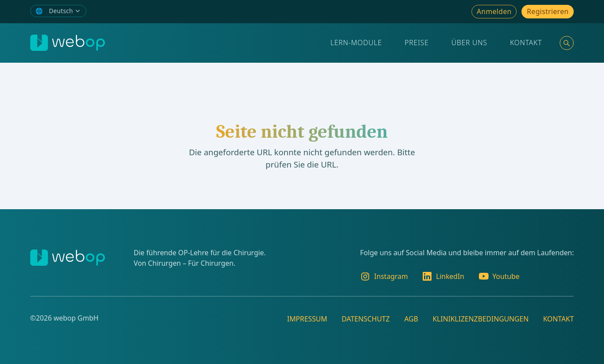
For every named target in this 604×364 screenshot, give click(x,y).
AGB (411, 319)
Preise (417, 43)
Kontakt (526, 43)
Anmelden (494, 11)
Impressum (307, 319)
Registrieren (548, 11)
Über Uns (469, 43)
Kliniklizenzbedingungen (480, 319)
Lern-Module (356, 43)
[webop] (68, 43)
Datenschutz (366, 319)
